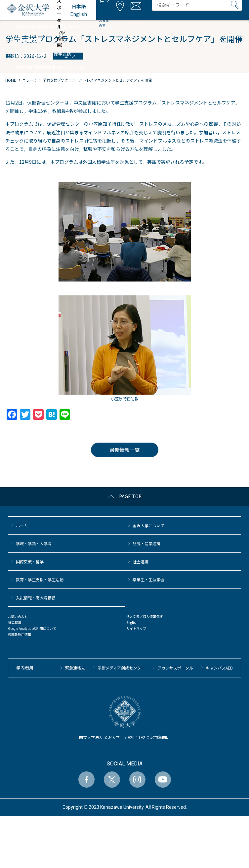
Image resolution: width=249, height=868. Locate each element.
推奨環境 (15, 622)
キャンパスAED (219, 668)
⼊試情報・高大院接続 (36, 598)
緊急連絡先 (75, 668)
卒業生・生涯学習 (148, 579)
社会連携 (141, 562)
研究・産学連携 (146, 543)
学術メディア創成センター (121, 668)
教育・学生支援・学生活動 (40, 579)
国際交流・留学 (30, 562)
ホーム (22, 525)
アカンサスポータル (175, 668)
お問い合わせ (18, 616)
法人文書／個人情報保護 (145, 616)
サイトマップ (136, 628)
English (132, 622)
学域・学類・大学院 (34, 543)
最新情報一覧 (125, 450)
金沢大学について (148, 525)
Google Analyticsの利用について (32, 628)
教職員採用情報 (20, 634)
